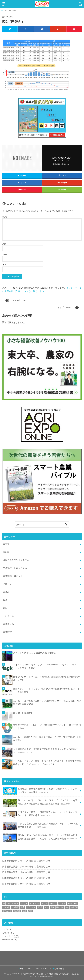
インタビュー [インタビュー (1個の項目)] (35, 904)
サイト (5, 265)
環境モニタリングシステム (16, 560)
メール (6, 255)
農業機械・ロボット (13, 576)
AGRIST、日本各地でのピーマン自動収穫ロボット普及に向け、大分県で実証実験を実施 (47, 703)
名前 (5, 244)
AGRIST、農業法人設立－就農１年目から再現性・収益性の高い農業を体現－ (47, 739)
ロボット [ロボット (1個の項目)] (53, 904)
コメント (6, 217)
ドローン (7, 584)
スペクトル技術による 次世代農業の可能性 (34, 653)
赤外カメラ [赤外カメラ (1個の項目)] (7, 911)
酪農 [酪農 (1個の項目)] (24, 911)
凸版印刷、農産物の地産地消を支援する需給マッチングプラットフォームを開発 (40, 791)
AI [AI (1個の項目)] (4, 904)
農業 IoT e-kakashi (22, 713)
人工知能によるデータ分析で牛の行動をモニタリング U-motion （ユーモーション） (45, 750)
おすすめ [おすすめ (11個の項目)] (24, 904)
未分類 (6, 544)
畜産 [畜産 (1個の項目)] (67, 907)
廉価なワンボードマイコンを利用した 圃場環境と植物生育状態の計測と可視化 (46, 678)
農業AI (6, 592)
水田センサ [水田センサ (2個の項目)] (31, 907)
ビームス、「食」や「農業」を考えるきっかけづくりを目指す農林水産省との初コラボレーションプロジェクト (47, 763)
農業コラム (8, 624)
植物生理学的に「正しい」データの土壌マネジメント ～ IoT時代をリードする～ (47, 727)
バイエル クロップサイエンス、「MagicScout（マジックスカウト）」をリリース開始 (45, 666)
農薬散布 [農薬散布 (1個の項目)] (17, 911)
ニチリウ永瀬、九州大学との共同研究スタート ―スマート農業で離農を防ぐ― (40, 826)
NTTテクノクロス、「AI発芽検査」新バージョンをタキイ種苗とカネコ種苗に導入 (40, 814)
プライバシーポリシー (43, 969)
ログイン (7, 929)
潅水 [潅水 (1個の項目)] (46, 907)
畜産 (5, 600)
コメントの (10, 936)
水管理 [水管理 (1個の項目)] (40, 907)
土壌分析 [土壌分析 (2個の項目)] (6, 907)
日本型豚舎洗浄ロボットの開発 (18, 861)
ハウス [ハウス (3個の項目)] (45, 904)
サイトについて (26, 969)
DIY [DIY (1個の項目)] (8, 904)
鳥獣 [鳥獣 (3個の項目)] (30, 911)
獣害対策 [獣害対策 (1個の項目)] (60, 907)
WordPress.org (10, 940)
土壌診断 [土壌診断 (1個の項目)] (15, 907)
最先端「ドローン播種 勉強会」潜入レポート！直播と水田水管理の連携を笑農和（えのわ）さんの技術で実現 (40, 838)
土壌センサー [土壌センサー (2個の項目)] (72, 904)
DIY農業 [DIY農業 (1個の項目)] (15, 904)
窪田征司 (41, 861)
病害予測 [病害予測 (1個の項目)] (74, 907)
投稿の (8, 933)
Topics (6, 552)
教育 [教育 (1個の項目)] (23, 907)
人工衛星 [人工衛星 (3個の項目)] (62, 904)
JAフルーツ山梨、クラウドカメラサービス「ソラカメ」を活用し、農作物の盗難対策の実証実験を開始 (40, 803)
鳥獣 (5, 608)
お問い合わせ (59, 969)
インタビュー (9, 616)
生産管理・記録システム (15, 568)
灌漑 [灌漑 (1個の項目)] (52, 907)
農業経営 (7, 632)
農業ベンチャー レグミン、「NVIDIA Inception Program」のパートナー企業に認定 (46, 690)
